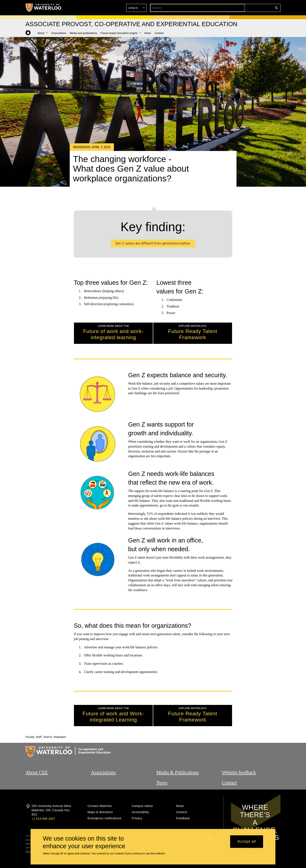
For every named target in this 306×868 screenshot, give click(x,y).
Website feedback (239, 757)
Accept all (247, 842)
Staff (39, 721)
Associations (103, 757)
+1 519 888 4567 (43, 803)
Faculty (30, 721)
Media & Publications (178, 757)
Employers (60, 721)
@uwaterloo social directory (198, 828)
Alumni (48, 721)
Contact (229, 767)
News (162, 767)
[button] (246, 8)
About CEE (37, 757)
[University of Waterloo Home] (44, 8)
